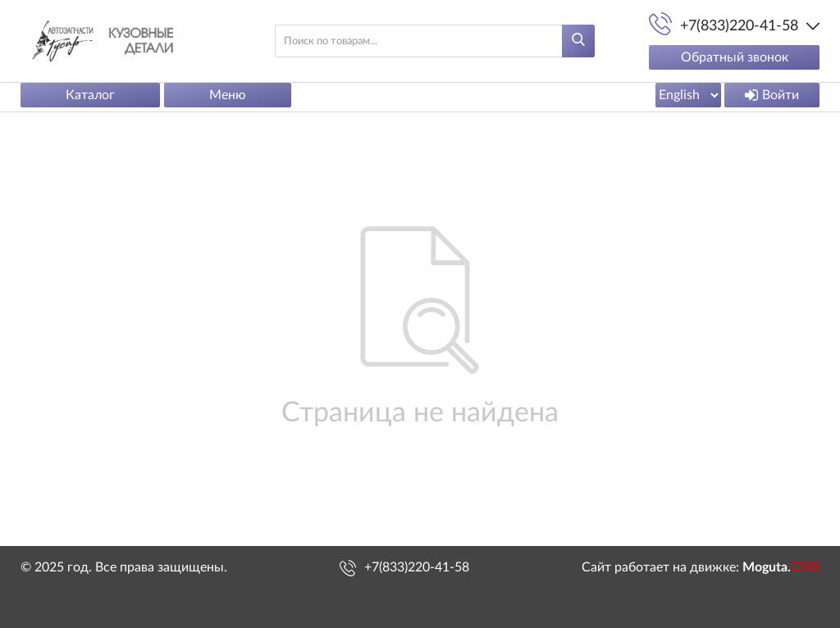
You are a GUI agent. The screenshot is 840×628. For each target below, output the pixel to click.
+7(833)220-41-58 (417, 567)
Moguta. (781, 567)
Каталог (90, 95)
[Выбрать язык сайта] (688, 95)
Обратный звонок (735, 57)
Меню (228, 95)
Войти (772, 95)
